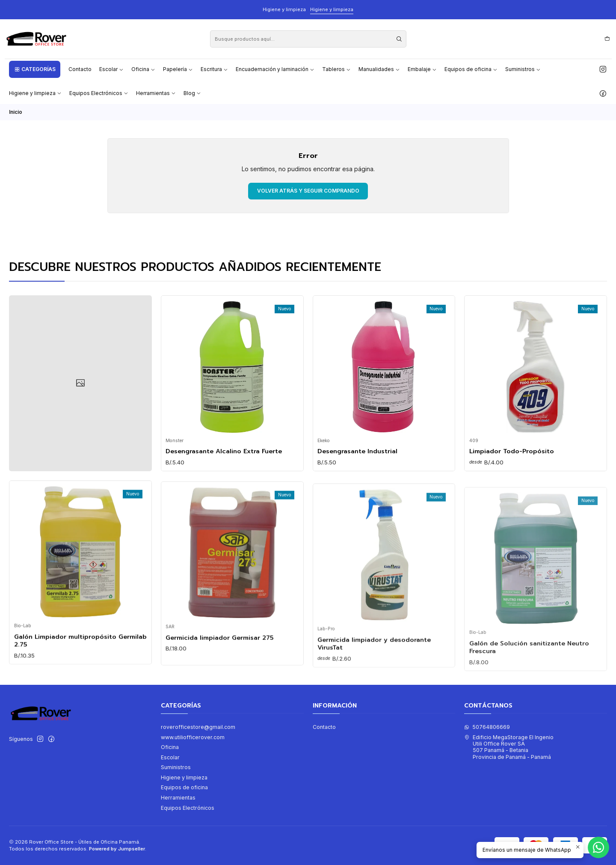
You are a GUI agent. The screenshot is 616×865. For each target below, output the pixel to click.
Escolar (170, 757)
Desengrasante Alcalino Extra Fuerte (224, 464)
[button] (35, 69)
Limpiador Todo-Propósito (512, 485)
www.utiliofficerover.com (193, 737)
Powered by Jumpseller (117, 849)
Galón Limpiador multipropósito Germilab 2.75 (80, 682)
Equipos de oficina (184, 787)
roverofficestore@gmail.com (198, 727)
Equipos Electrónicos (188, 808)
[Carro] (607, 39)
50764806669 (487, 727)
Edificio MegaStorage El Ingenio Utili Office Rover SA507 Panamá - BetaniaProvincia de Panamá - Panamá (509, 747)
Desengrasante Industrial (357, 473)
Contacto (324, 727)
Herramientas (178, 798)
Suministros (176, 767)
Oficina (170, 747)
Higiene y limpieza (332, 9)
